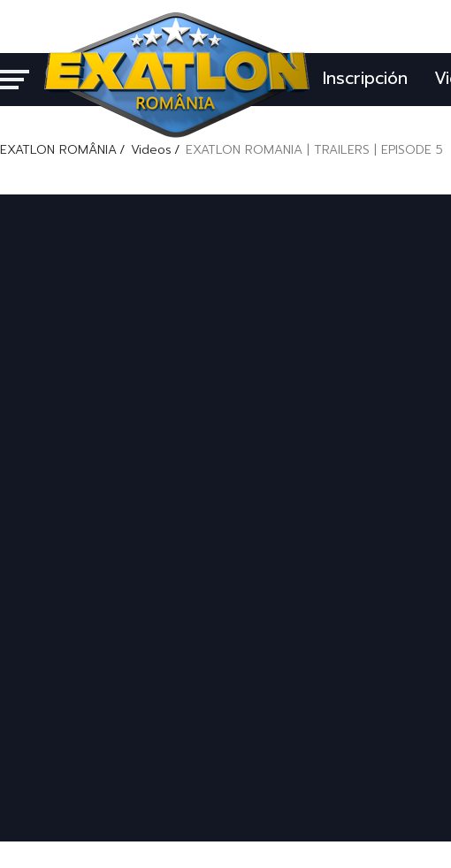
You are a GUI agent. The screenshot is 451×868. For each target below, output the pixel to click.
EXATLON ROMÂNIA (58, 150)
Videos (151, 150)
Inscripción (365, 78)
